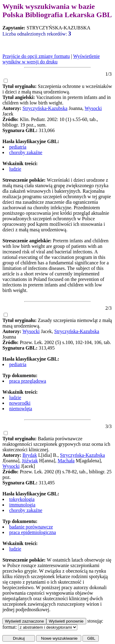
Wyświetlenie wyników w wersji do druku (51, 59)
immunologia (22, 505)
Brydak (30, 455)
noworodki (20, 403)
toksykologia (22, 499)
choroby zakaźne (26, 152)
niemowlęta (21, 409)
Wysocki (93, 108)
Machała (66, 461)
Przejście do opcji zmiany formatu (36, 56)
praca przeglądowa (28, 381)
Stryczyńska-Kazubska (45, 108)
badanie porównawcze (31, 527)
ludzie (15, 169)
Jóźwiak (30, 461)
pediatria (18, 147)
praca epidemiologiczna (33, 532)
